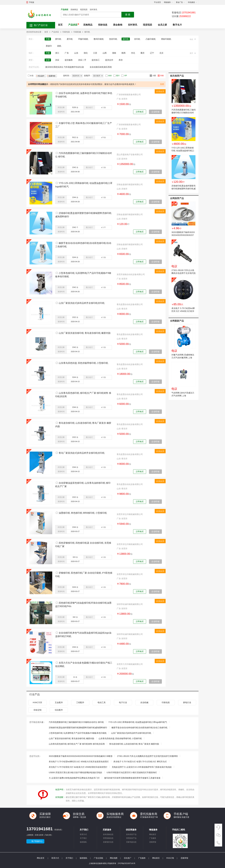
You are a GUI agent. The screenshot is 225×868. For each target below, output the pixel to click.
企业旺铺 (155, 112)
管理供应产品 (131, 838)
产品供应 (65, 10)
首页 (60, 25)
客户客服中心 (37, 841)
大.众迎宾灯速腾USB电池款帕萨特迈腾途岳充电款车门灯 (74, 778)
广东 (67, 53)
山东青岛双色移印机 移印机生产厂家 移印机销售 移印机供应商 (77, 744)
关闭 (162, 84)
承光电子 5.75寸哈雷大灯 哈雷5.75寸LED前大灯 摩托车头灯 (140, 762)
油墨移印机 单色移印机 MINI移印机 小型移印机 (83, 513)
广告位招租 (99, 858)
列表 (162, 76)
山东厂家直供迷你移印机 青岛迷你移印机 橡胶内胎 (85, 333)
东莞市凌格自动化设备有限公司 (131, 274)
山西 (105, 53)
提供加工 (96, 60)
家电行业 (187, 702)
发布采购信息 (108, 834)
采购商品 (74, 10)
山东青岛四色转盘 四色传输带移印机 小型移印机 (83, 363)
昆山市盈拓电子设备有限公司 (130, 154)
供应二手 (82, 60)
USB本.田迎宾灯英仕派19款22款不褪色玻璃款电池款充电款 (75, 772)
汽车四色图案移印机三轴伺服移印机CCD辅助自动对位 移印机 (184, 113)
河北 (133, 53)
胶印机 (58, 39)
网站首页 (41, 858)
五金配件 (59, 702)
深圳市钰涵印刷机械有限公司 (130, 604)
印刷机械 (77, 32)
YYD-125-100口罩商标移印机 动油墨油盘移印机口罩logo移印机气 (183, 151)
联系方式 (83, 834)
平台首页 (157, 2)
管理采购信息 (108, 838)
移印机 (87, 32)
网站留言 (153, 834)
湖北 (86, 53)
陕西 (124, 53)
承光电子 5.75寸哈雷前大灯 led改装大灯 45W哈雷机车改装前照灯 (78, 767)
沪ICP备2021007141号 (126, 863)
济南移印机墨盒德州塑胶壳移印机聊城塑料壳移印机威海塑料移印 (184, 189)
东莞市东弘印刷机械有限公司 (130, 514)
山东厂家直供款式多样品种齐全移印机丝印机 (82, 303)
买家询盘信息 (131, 842)
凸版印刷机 (151, 39)
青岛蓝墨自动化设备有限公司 (130, 304)
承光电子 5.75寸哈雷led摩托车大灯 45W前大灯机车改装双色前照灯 (183, 311)
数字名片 (177, 25)
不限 (48, 39)
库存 (121, 60)
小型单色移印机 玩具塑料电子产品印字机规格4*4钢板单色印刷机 (78, 733)
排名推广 (128, 858)
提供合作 (109, 60)
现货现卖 (84, 10)
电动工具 (102, 702)
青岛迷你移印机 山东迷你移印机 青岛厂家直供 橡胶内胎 (134, 744)
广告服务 (153, 838)
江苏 (95, 53)
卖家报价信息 (108, 842)
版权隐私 (83, 842)
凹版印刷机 (83, 39)
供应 (57, 60)
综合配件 (59, 710)
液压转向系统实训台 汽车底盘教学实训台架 (65, 67)
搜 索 (128, 15)
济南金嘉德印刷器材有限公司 (130, 184)
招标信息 (103, 25)
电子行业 (123, 702)
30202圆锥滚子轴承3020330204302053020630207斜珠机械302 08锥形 (183, 235)
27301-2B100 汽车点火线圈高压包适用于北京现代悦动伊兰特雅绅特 (184, 273)
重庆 (142, 53)
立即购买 (140, 112)
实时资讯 (93, 10)
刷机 (59, 46)
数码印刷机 (99, 39)
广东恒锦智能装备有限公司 (129, 95)
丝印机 (137, 39)
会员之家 (162, 25)
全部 (48, 60)
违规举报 (153, 842)
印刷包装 (66, 32)
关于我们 (83, 838)
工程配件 (80, 702)
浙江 (57, 53)
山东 (76, 53)
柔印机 (70, 39)
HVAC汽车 (37, 702)
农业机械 (144, 702)
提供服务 (69, 60)
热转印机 (113, 39)
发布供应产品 (131, 834)
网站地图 (114, 858)
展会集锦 (118, 25)
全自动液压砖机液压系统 (101, 67)
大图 (154, 76)
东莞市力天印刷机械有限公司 (130, 664)
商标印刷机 (166, 39)
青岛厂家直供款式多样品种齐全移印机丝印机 (82, 453)
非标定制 (37, 710)
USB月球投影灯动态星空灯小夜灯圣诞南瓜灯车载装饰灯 (132, 772)
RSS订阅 (170, 858)
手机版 (32, 2)
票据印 (49, 46)
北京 (161, 53)
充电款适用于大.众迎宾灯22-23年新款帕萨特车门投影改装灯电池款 (142, 767)
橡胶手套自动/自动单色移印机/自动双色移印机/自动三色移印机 (139, 728)
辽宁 (152, 53)
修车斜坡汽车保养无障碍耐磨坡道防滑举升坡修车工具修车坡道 (132, 778)
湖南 (114, 53)
